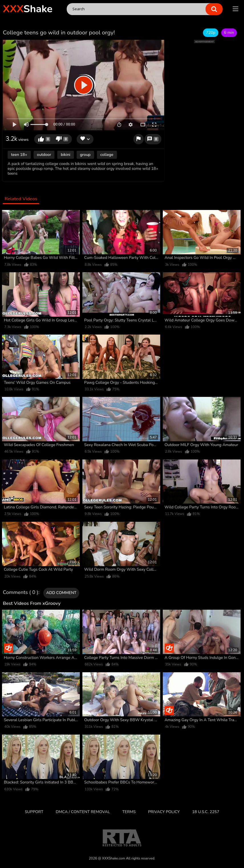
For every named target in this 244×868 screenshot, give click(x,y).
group (85, 155)
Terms (129, 812)
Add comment (61, 593)
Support (34, 812)
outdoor (44, 155)
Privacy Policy (164, 812)
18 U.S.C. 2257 (206, 812)
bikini (65, 155)
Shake (28, 9)
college (107, 155)
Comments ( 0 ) (21, 593)
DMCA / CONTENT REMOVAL (83, 812)
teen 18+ (19, 155)
